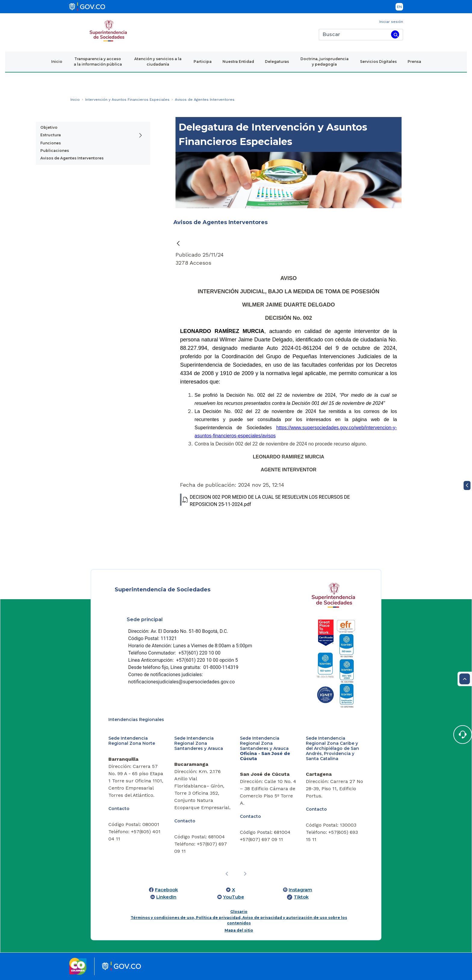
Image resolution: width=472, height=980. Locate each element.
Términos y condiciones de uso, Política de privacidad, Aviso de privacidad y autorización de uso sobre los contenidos (239, 920)
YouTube (234, 897)
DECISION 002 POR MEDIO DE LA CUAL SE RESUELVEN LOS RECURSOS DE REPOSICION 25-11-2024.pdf (265, 500)
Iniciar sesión (391, 22)
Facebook (166, 890)
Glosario (239, 912)
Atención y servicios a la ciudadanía (158, 62)
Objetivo (49, 127)
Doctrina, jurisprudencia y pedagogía (324, 62)
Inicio (57, 62)
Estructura (51, 135)
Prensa (414, 62)
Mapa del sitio (239, 930)
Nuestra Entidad (238, 62)
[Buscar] (354, 35)
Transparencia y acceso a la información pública (98, 62)
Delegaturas (277, 62)
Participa (203, 62)
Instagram (300, 890)
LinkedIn (166, 897)
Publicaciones (55, 151)
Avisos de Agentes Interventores (72, 158)
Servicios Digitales (378, 62)
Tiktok (301, 897)
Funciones (51, 143)
